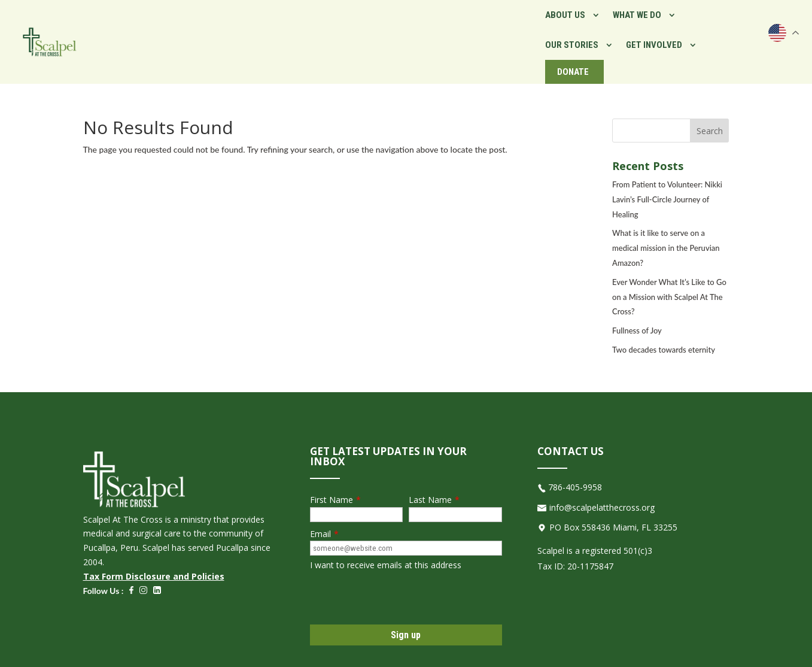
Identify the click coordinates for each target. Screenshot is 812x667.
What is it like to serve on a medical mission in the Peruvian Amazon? (666, 236)
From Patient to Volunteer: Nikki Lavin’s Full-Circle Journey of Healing (667, 187)
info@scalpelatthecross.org (602, 495)
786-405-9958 (575, 475)
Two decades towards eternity (664, 338)
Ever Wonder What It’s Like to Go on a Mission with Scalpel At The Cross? (669, 285)
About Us (410, 36)
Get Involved (643, 36)
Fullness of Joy (637, 319)
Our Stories (560, 36)
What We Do (482, 36)
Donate (726, 36)
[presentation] (401, 586)
